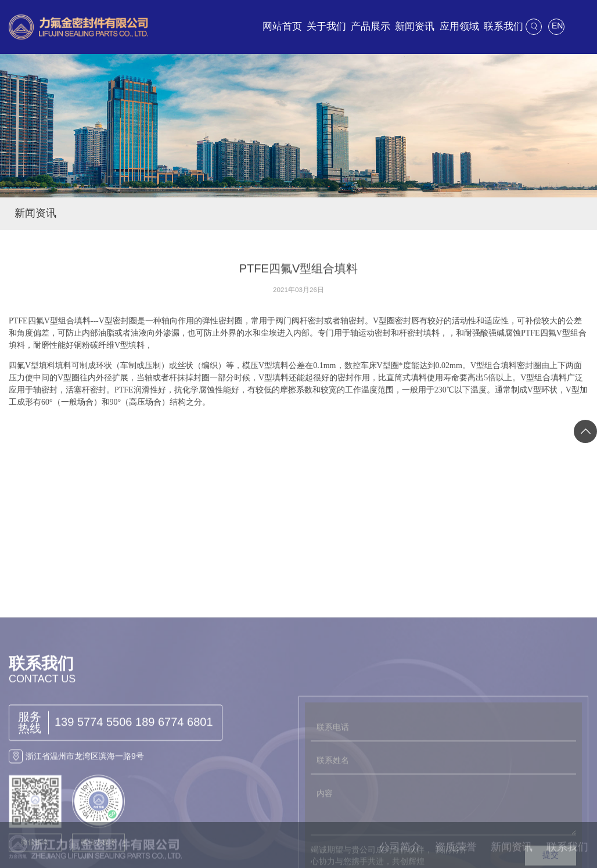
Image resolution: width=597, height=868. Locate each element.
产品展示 (371, 26)
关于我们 (326, 26)
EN (557, 26)
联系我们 (504, 26)
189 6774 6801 (174, 797)
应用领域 (459, 26)
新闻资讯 (415, 26)
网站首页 (282, 26)
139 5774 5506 (93, 797)
